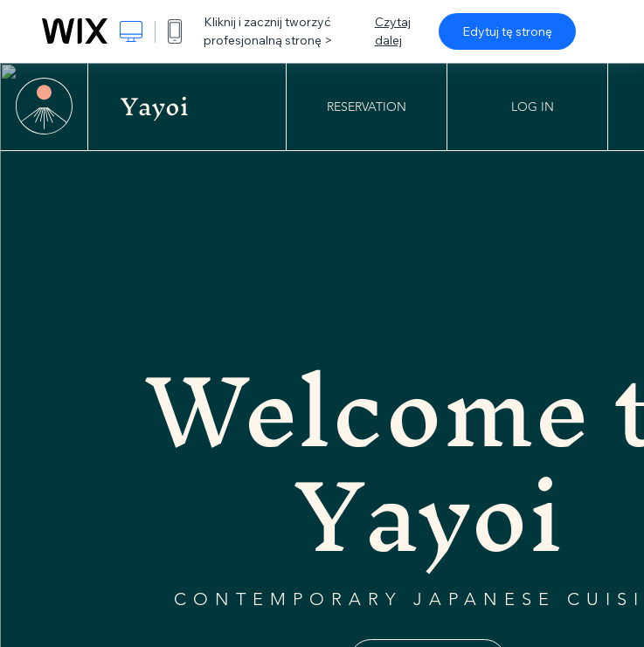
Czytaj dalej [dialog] (393, 31)
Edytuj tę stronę (507, 31)
